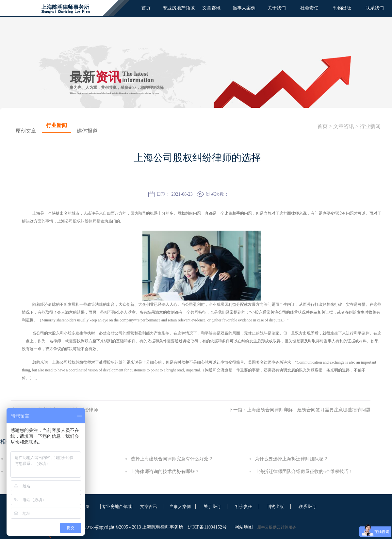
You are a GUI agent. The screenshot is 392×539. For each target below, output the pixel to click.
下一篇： (300, 410)
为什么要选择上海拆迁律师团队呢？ (291, 459)
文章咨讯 (344, 126)
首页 (146, 8)
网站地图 (243, 527)
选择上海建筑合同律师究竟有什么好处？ (172, 459)
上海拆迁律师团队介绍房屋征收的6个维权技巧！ (304, 472)
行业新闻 (370, 126)
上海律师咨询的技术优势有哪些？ (165, 472)
